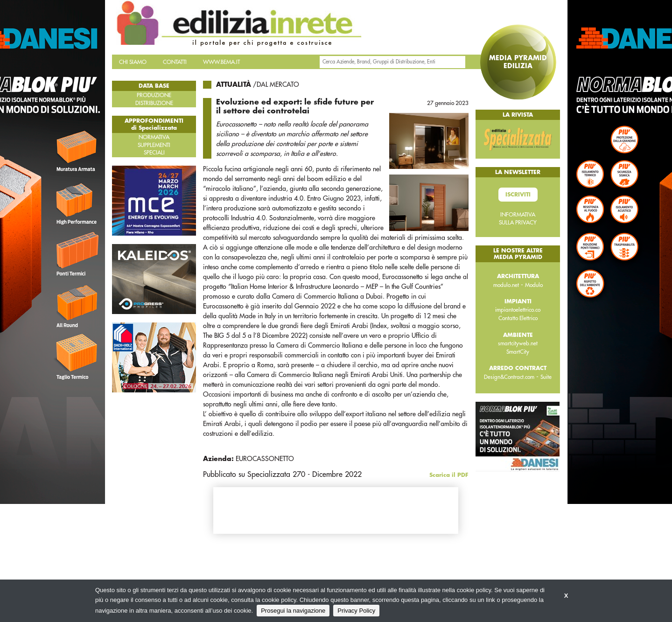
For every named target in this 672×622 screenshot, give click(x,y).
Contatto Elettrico (518, 318)
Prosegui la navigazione (293, 611)
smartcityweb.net (518, 343)
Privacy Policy (356, 611)
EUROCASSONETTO (265, 459)
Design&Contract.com (509, 377)
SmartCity (518, 352)
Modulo (534, 285)
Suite (546, 377)
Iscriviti (518, 195)
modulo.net (506, 285)
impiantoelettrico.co (518, 310)
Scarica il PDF (449, 475)
